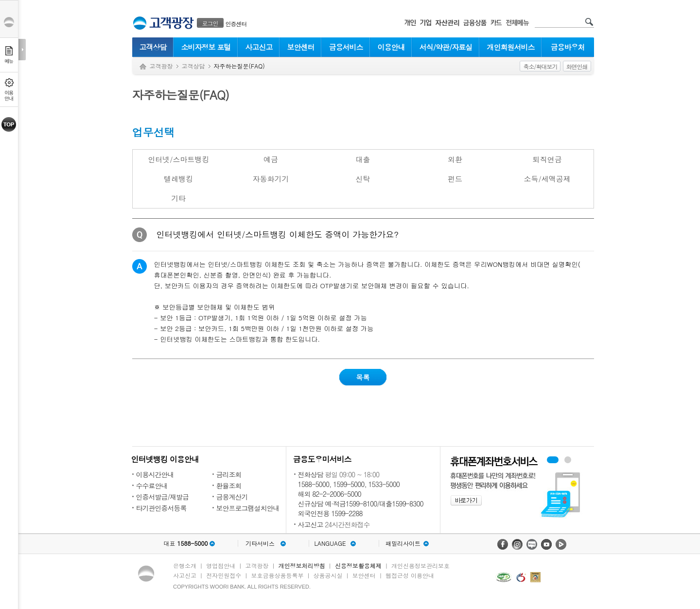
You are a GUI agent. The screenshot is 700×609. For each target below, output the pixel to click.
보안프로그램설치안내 (248, 508)
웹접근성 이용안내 (410, 575)
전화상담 (311, 474)
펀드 (455, 179)
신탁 (363, 179)
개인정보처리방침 (302, 565)
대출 (363, 159)
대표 (185, 543)
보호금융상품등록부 (277, 575)
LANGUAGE (330, 543)
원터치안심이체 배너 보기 (568, 460)
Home (143, 67)
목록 (363, 377)
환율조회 (229, 486)
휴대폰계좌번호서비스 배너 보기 (553, 460)
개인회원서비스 (511, 47)
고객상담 (153, 47)
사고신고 (259, 47)
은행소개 (185, 565)
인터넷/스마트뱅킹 (178, 159)
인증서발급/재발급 (163, 497)
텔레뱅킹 (178, 179)
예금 (271, 159)
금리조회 (229, 474)
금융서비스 (346, 47)
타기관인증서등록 (161, 508)
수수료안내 (152, 486)
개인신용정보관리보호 (420, 565)
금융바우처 (568, 47)
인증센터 (236, 24)
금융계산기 (232, 497)
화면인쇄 (577, 66)
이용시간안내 (155, 474)
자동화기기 (271, 179)
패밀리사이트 (403, 543)
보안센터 (301, 47)
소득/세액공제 (547, 179)
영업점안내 (221, 565)
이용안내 (391, 47)
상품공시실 (328, 575)
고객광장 (161, 66)
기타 (178, 198)
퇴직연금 (547, 159)
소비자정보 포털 (206, 47)
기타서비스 (260, 543)
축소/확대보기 (540, 66)
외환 (455, 159)
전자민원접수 (224, 575)
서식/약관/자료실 (446, 47)
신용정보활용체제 (358, 565)
